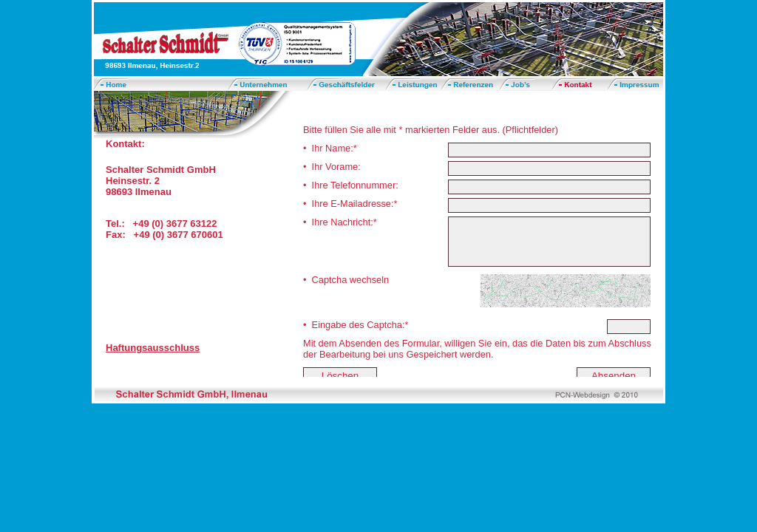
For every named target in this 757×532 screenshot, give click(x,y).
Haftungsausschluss (153, 348)
